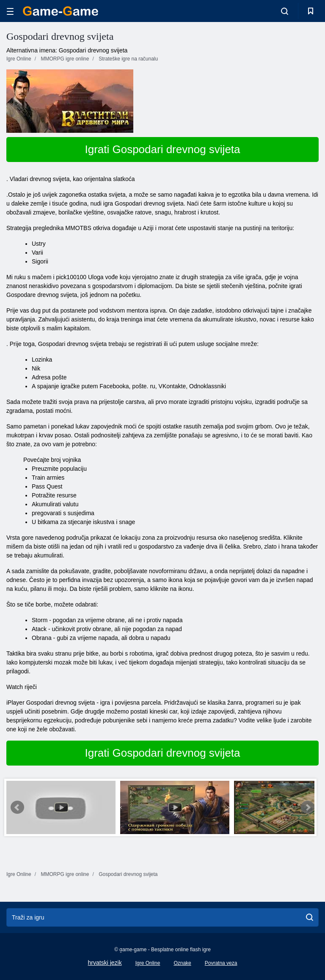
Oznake (182, 963)
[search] (310, 917)
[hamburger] (10, 11)
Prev (17, 807)
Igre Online (148, 963)
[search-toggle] (285, 11)
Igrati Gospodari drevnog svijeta (162, 149)
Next (308, 807)
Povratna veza (221, 963)
